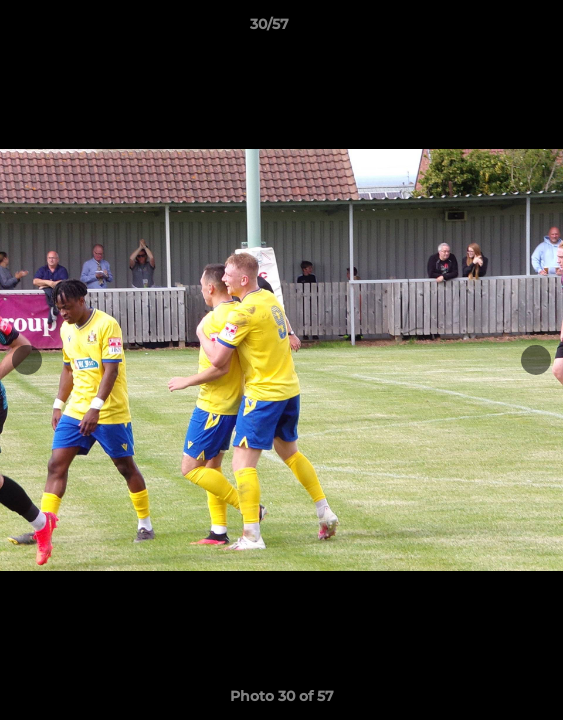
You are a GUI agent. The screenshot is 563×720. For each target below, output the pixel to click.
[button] (491, 29)
